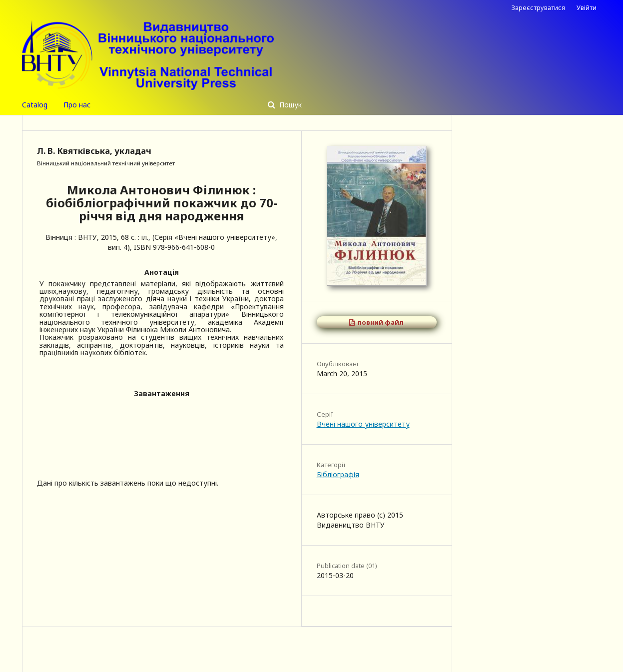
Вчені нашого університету (363, 424)
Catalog (35, 105)
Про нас (77, 105)
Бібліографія (338, 474)
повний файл (380, 322)
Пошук (290, 105)
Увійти (587, 7)
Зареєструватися (538, 7)
